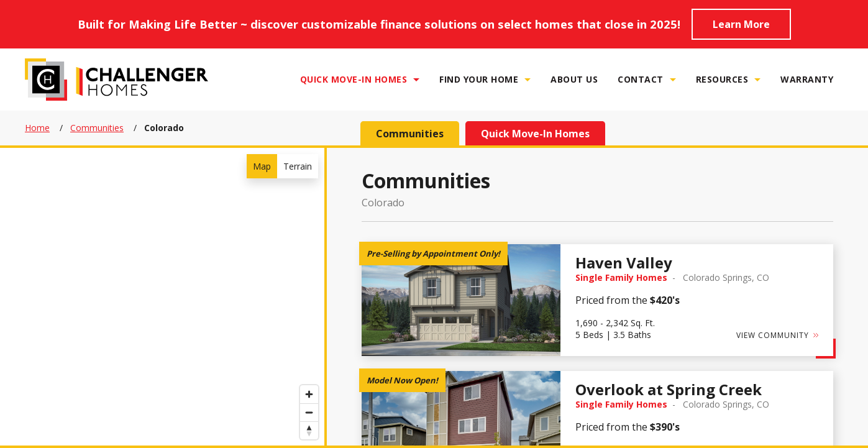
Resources (722, 79)
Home (37, 128)
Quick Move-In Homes (354, 79)
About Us (574, 79)
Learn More (741, 24)
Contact (641, 79)
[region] (162, 297)
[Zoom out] (309, 412)
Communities (97, 128)
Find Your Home (479, 79)
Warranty (807, 79)
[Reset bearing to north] (309, 430)
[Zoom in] (309, 394)
